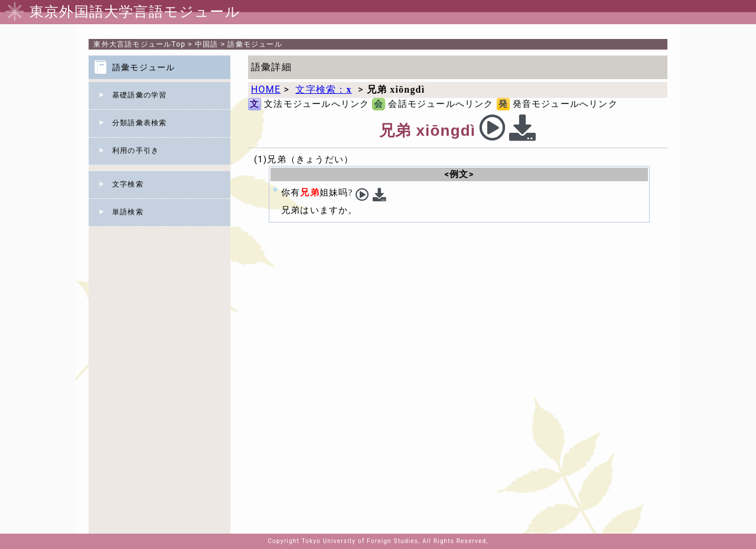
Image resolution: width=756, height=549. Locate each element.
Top (139, 44)
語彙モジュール (255, 44)
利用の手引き (136, 151)
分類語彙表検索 (139, 123)
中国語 (207, 44)
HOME (266, 89)
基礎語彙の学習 (139, 95)
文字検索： (323, 89)
